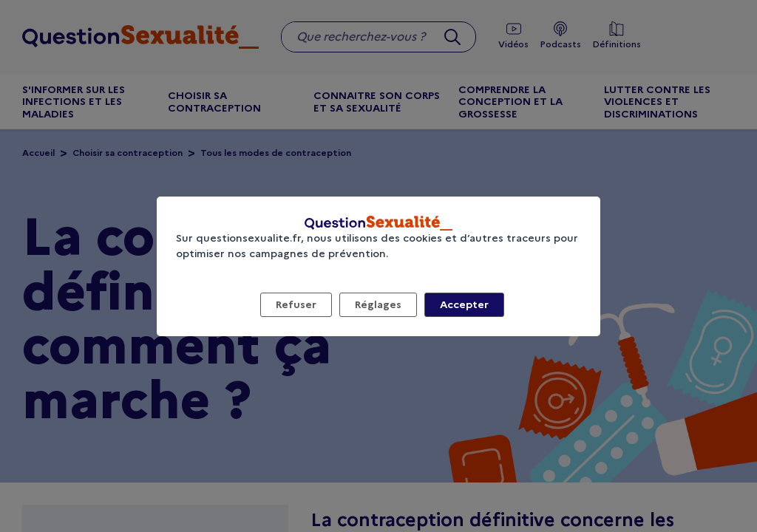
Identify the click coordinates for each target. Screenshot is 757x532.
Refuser (296, 304)
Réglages (378, 304)
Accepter (464, 304)
